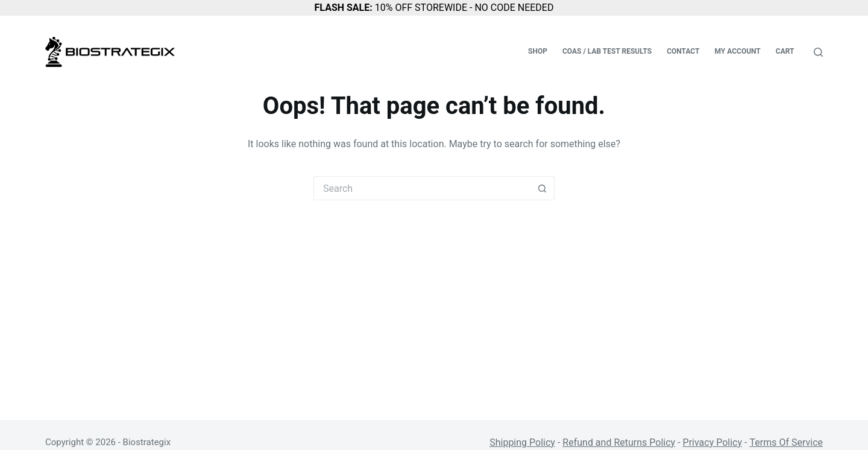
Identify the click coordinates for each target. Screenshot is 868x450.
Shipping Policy (522, 442)
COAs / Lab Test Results (607, 51)
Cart (785, 51)
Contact (683, 51)
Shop (538, 51)
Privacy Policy (713, 442)
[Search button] (542, 188)
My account (737, 51)
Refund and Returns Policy (619, 442)
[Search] (818, 52)
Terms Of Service (786, 442)
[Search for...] (422, 188)
